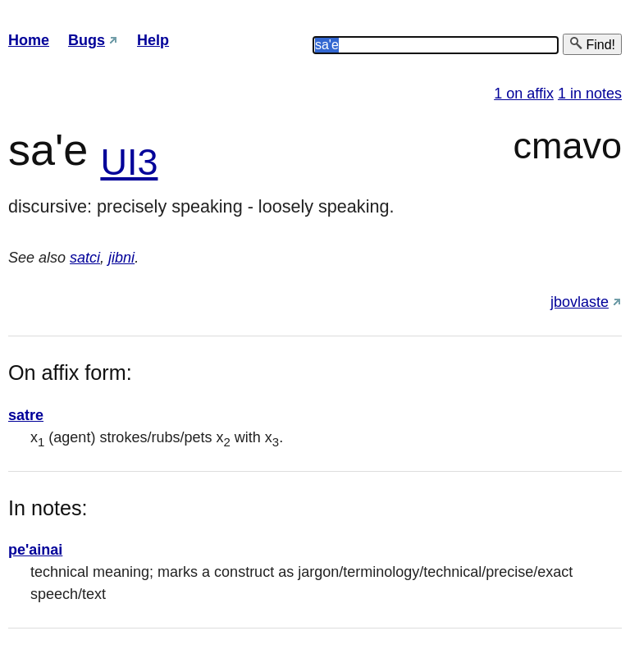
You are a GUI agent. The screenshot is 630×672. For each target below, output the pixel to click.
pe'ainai (35, 550)
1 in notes (590, 94)
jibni (121, 258)
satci (85, 258)
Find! (592, 44)
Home (29, 40)
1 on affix (524, 94)
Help (153, 40)
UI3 (129, 162)
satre (26, 415)
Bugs (87, 40)
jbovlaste (580, 302)
